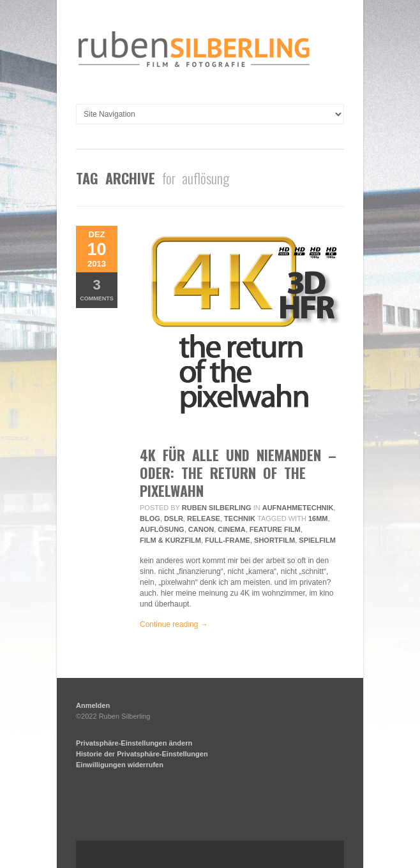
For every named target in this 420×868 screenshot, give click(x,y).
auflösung (162, 529)
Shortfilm (274, 540)
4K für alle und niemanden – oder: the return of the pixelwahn (238, 473)
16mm (318, 519)
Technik (240, 519)
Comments (97, 289)
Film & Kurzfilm (170, 540)
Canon (201, 529)
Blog (150, 519)
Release (204, 519)
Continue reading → (174, 624)
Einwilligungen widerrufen (120, 765)
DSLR (174, 519)
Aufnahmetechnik (298, 508)
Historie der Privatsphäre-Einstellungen (142, 754)
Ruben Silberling (217, 508)
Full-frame (228, 540)
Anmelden (93, 705)
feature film (275, 529)
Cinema (231, 529)
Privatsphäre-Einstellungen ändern (134, 743)
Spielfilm (317, 540)
